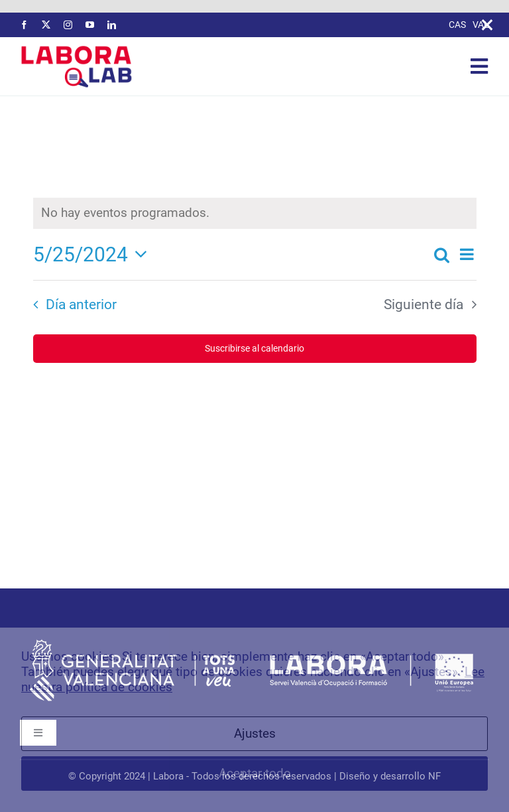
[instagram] (68, 25)
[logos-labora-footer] (254, 641)
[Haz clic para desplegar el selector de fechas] (94, 255)
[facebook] (24, 25)
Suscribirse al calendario (254, 348)
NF (434, 776)
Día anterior (81, 304)
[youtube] (90, 25)
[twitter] (46, 25)
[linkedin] (112, 25)
